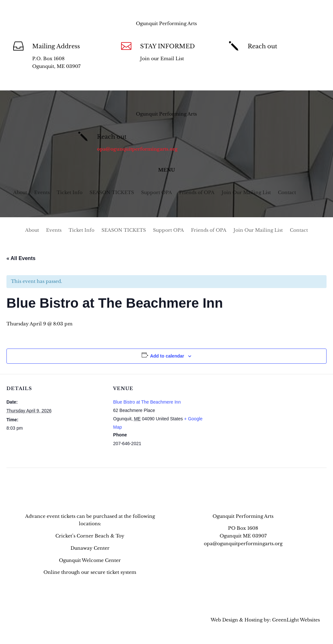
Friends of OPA (197, 193)
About (20, 193)
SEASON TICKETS (112, 193)
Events (42, 193)
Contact (287, 193)
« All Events (21, 258)
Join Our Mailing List (246, 193)
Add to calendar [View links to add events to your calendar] (167, 356)
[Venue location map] (254, 419)
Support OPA (157, 193)
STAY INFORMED (167, 46)
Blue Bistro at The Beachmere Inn (147, 402)
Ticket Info (70, 193)
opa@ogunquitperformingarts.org (288, 59)
